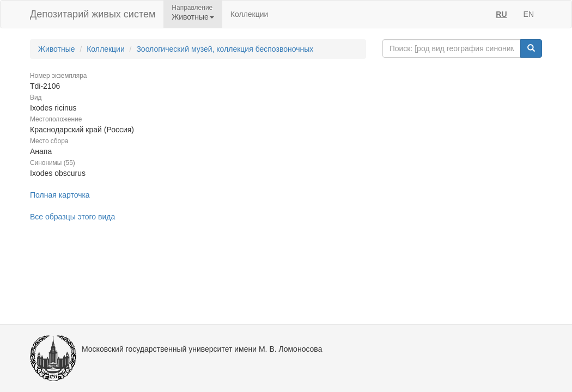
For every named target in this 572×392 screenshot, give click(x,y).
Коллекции (250, 14)
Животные (57, 49)
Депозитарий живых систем (93, 14)
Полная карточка (60, 195)
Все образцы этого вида (72, 217)
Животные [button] (193, 17)
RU (501, 14)
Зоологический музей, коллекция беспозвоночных (225, 49)
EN (529, 14)
